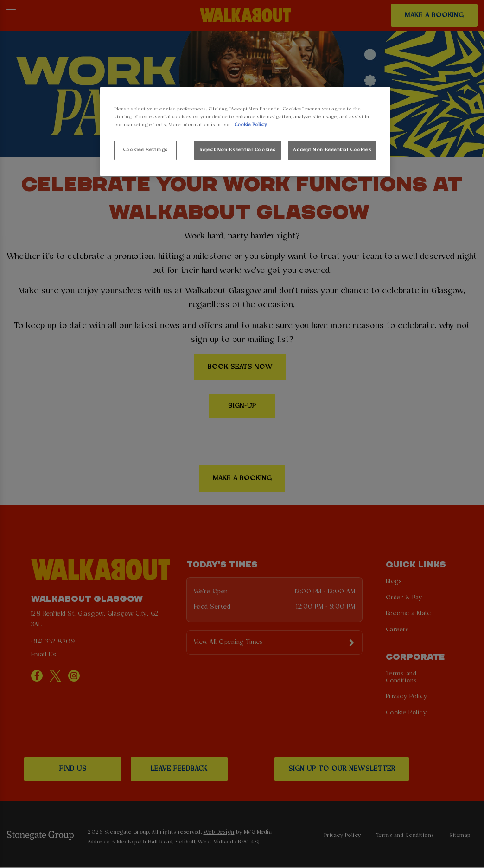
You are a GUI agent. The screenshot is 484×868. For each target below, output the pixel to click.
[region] (245, 132)
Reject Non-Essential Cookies (238, 150)
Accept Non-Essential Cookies (332, 150)
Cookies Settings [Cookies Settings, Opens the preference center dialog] (145, 150)
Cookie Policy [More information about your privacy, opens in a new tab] (250, 125)
